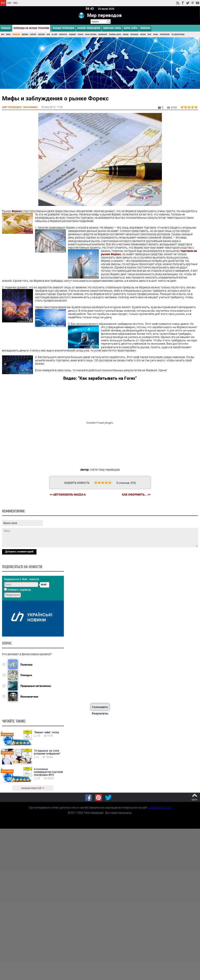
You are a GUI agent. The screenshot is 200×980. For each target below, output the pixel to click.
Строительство (165, 35)
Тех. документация (178, 35)
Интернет (33, 35)
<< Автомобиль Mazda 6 (68, 494)
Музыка (80, 35)
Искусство (41, 35)
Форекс (17, 211)
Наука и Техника (91, 35)
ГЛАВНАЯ (6, 28)
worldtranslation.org (159, 807)
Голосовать (100, 707)
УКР (9, 3)
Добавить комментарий (19, 551)
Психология (134, 35)
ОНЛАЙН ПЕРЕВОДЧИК (89, 28)
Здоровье (25, 35)
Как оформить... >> (136, 495)
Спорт (149, 35)
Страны (156, 35)
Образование (103, 35)
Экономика (16, 35)
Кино (48, 35)
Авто (3, 35)
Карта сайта (131, 28)
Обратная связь (112, 28)
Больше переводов (64, 28)
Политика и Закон (115, 35)
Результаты (100, 713)
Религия (143, 35)
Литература (63, 35)
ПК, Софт (54, 35)
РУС (3, 3)
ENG (15, 3)
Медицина (72, 35)
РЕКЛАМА (145, 28)
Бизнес (8, 35)
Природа (126, 35)
